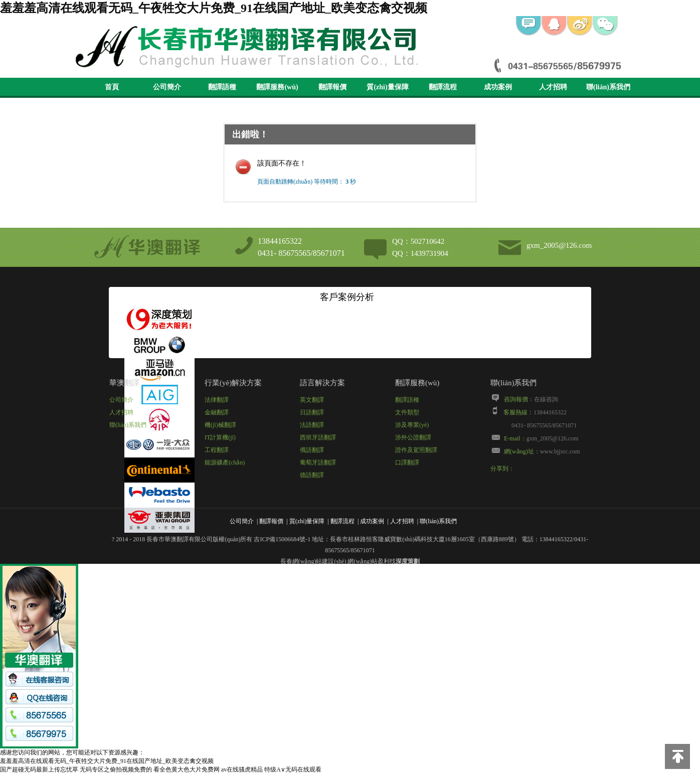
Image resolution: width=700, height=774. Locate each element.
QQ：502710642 (418, 241)
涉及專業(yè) (412, 425)
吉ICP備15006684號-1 (282, 539)
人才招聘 (553, 87)
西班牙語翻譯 (318, 437)
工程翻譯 (217, 450)
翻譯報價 (332, 87)
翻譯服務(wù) (277, 87)
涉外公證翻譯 (413, 437)
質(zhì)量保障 (387, 87)
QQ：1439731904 (420, 253)
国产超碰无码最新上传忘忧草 (39, 769)
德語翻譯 (312, 475)
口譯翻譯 (407, 462)
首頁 (112, 87)
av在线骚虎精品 (242, 769)
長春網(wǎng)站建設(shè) (313, 561)
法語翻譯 (312, 425)
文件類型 (407, 412)
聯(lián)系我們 (608, 87)
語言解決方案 (322, 383)
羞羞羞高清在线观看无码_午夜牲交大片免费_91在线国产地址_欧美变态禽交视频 (214, 8)
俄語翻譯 (312, 450)
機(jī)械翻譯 (220, 425)
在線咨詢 (546, 399)
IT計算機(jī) (220, 437)
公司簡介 (167, 87)
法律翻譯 (217, 400)
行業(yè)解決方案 (233, 383)
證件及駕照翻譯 (416, 450)
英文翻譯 (312, 400)
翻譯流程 (443, 87)
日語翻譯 (312, 412)
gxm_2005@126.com (559, 245)
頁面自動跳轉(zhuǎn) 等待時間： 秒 (307, 182)
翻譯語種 (222, 87)
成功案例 (498, 87)
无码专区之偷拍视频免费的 (116, 769)
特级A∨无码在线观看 (293, 769)
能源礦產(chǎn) (225, 462)
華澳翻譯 (124, 383)
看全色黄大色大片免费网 (187, 769)
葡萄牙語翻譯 (318, 462)
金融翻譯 (217, 412)
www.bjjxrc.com (560, 451)
